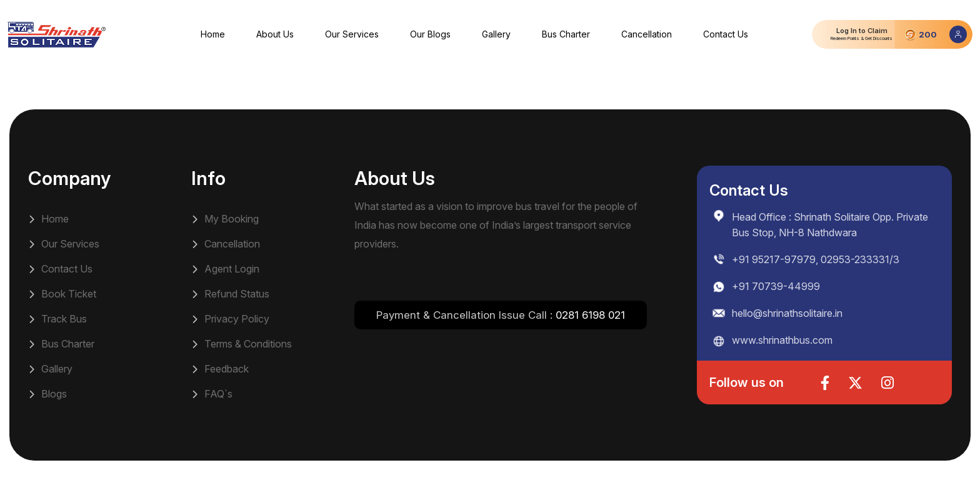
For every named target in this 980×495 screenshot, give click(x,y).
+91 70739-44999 (776, 286)
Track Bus (57, 319)
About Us (275, 34)
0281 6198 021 (590, 315)
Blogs (47, 394)
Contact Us (726, 34)
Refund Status (230, 294)
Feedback (220, 369)
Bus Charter (566, 34)
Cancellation (647, 34)
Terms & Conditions (242, 344)
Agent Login (225, 269)
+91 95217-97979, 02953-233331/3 (816, 259)
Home (213, 34)
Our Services (352, 34)
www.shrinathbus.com (782, 340)
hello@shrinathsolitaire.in (787, 313)
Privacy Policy (230, 319)
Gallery (496, 34)
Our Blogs (430, 34)
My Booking (225, 219)
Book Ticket (62, 294)
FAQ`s (212, 394)
